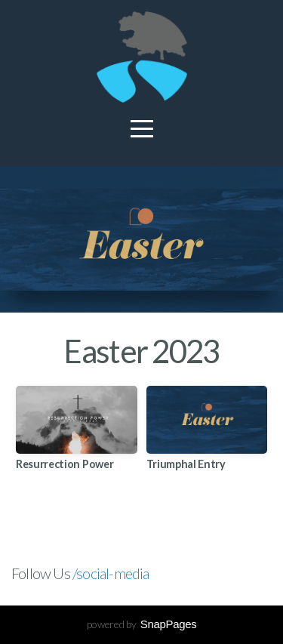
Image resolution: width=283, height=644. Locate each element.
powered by (142, 624)
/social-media (111, 573)
